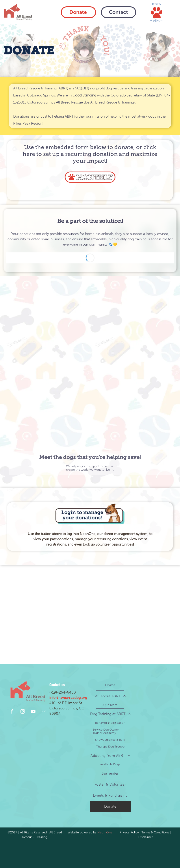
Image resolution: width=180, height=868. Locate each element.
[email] (44, 712)
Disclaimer (146, 837)
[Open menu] (157, 13)
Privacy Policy (129, 832)
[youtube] (33, 712)
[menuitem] (110, 685)
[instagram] (23, 712)
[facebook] (12, 712)
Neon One (105, 832)
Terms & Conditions (155, 832)
